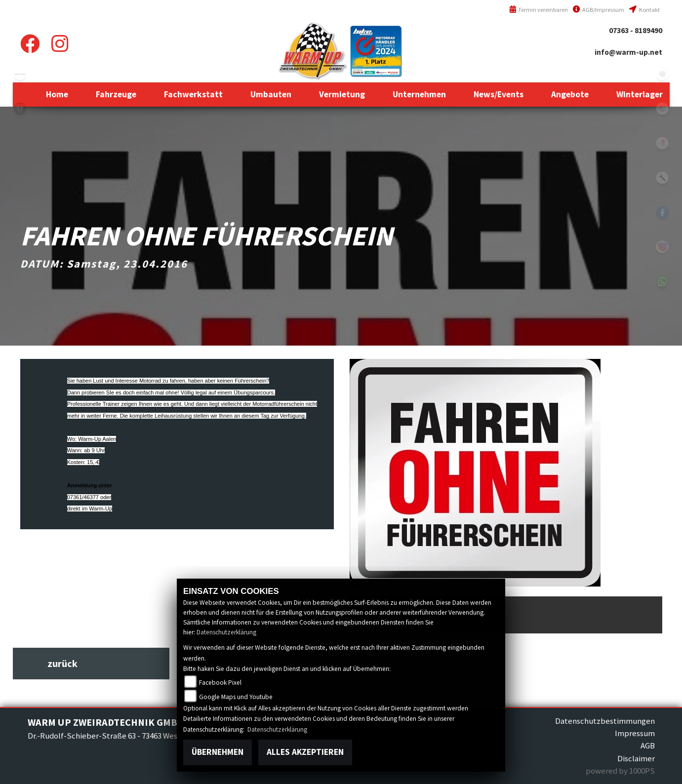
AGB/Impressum (599, 10)
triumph (20, 109)
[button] (116, 94)
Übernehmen (218, 752)
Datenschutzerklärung (226, 632)
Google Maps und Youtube (236, 697)
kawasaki (20, 74)
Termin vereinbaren (539, 10)
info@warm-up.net (628, 52)
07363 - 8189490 (636, 30)
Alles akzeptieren (305, 752)
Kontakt (644, 10)
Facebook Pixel (220, 683)
